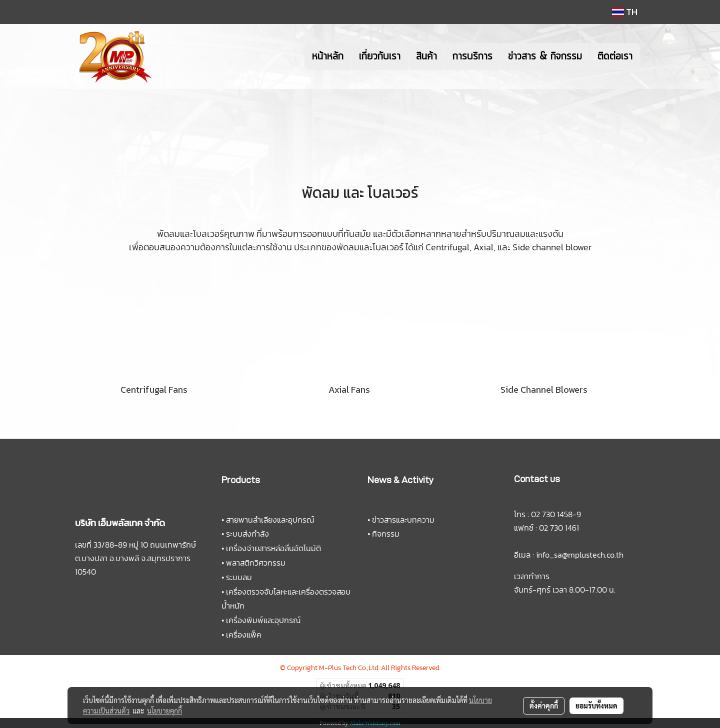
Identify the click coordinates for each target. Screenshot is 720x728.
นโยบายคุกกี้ (164, 711)
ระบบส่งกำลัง (247, 534)
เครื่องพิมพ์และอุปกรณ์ (263, 620)
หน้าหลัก (328, 56)
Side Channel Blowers (544, 389)
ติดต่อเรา (615, 56)
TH (625, 12)
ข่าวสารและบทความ (403, 520)
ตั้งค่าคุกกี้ (544, 706)
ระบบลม (239, 577)
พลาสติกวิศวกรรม (256, 563)
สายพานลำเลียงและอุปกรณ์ (270, 520)
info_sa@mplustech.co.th (580, 555)
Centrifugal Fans (154, 389)
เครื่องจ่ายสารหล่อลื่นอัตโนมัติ (273, 548)
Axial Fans (349, 389)
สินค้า (426, 56)
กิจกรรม (386, 534)
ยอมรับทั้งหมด (596, 706)
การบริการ (472, 56)
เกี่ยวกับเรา (380, 56)
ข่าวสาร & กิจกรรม (545, 56)
